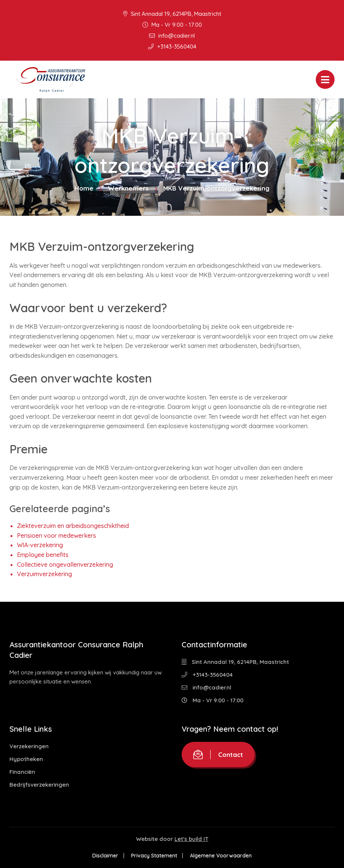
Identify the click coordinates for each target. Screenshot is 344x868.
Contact (218, 754)
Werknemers (128, 188)
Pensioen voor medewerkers (57, 535)
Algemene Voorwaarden (221, 856)
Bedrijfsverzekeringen (39, 785)
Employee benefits (43, 555)
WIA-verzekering (40, 545)
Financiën (22, 772)
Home (84, 188)
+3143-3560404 (172, 47)
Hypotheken (26, 759)
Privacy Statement (154, 856)
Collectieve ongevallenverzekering (65, 564)
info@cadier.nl (172, 36)
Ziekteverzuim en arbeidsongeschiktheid (73, 526)
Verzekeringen (29, 746)
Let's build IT (191, 839)
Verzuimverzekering (44, 574)
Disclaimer (105, 856)
